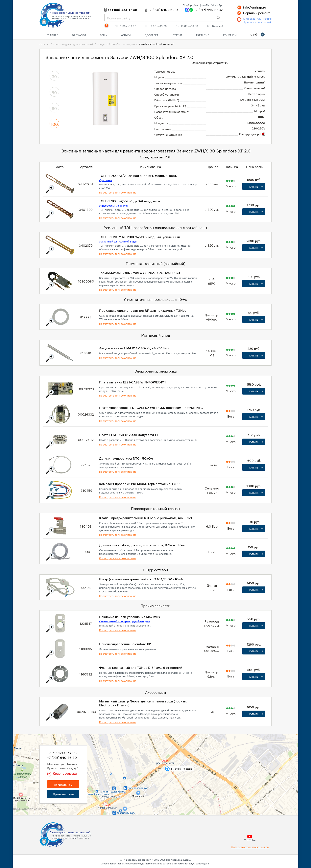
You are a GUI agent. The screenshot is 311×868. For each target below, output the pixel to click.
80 (54, 108)
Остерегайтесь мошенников (250, 847)
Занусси (102, 44)
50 (54, 92)
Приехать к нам (63, 794)
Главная (52, 35)
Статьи (177, 35)
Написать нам (63, 784)
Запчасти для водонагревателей (73, 44)
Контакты (230, 35)
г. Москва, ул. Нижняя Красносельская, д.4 (257, 20)
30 (54, 76)
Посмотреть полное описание (118, 192)
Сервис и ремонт (256, 13)
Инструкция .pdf (252, 134)
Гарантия (203, 35)
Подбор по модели (123, 44)
